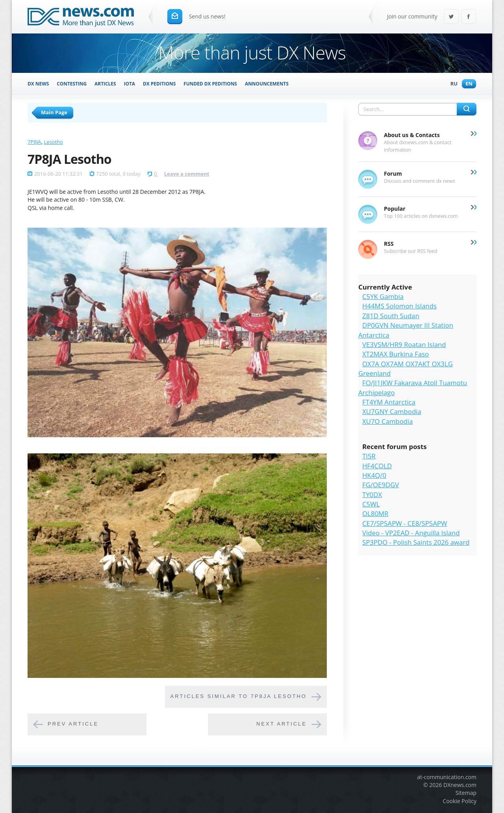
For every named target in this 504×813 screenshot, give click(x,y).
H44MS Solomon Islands (399, 306)
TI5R (369, 456)
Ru (452, 84)
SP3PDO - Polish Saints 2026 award (416, 542)
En (467, 84)
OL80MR (375, 513)
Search (467, 109)
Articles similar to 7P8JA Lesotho (239, 696)
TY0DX (372, 495)
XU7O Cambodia (388, 421)
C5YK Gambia (383, 296)
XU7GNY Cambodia (392, 411)
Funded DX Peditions (210, 84)
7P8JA (34, 142)
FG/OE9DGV (381, 485)
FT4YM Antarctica (389, 402)
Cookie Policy (460, 801)
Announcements (267, 84)
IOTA (130, 84)
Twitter (451, 17)
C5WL (371, 504)
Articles (105, 84)
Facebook (469, 17)
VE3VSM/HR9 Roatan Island (404, 344)
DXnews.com (460, 785)
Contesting (72, 84)
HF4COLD (377, 466)
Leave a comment (187, 174)
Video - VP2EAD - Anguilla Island (411, 533)
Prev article (73, 724)
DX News (38, 84)
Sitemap (466, 793)
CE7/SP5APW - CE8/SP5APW (405, 523)
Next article (282, 724)
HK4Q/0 (374, 475)
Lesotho (54, 142)
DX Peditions (159, 84)
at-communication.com (447, 777)
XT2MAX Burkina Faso (396, 354)
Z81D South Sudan (391, 316)
